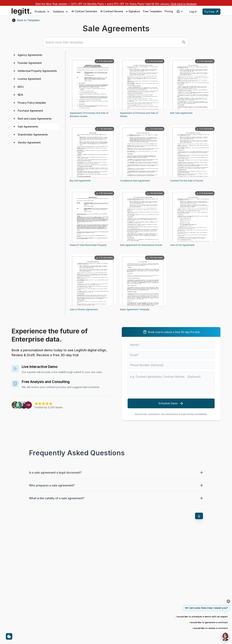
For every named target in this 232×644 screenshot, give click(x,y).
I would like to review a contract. (211, 628)
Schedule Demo (171, 403)
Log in (193, 11)
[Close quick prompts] (228, 601)
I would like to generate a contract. (209, 622)
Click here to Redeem (184, 4)
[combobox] (112, 42)
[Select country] (180, 12)
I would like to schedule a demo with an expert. (202, 617)
